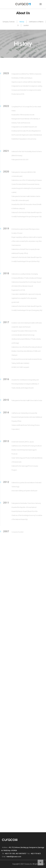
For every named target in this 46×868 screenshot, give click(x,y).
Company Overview (9, 22)
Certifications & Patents (36, 22)
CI (18, 25)
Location (26, 25)
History (22, 22)
